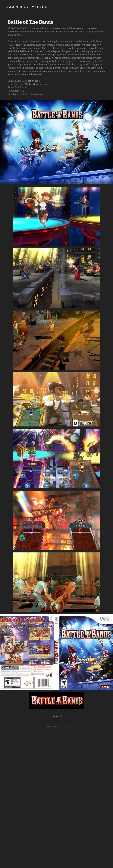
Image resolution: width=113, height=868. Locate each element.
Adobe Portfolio (62, 726)
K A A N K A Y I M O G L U (30, 7)
